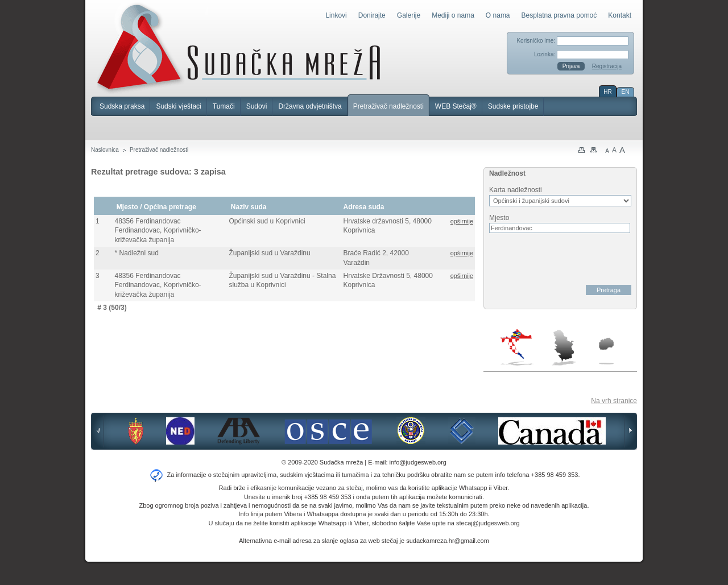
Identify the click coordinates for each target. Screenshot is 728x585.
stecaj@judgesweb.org (488, 523)
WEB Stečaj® (456, 106)
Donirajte (372, 15)
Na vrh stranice (614, 401)
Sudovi (257, 106)
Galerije (409, 15)
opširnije (462, 221)
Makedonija (606, 351)
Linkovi (336, 15)
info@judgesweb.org (418, 462)
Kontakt (620, 15)
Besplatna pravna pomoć (559, 15)
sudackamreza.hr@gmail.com (448, 541)
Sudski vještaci (178, 106)
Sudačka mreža (239, 48)
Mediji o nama (453, 15)
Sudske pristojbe (513, 106)
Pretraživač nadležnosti (388, 106)
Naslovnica (105, 150)
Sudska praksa (122, 106)
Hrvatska (517, 347)
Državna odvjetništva (310, 106)
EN (626, 92)
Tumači (224, 106)
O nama (498, 15)
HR (607, 92)
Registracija (607, 66)
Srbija (564, 347)
